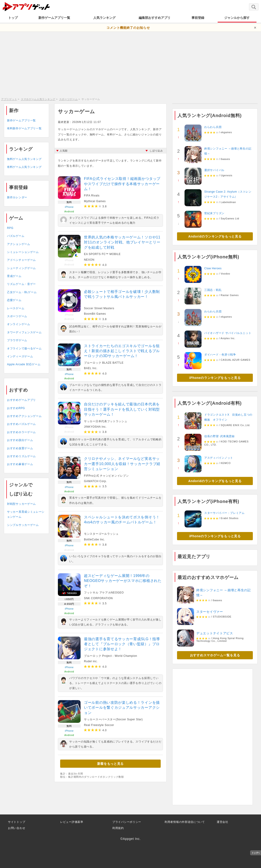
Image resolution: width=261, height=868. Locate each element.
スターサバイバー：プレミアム (224, 513)
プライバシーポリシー (127, 822)
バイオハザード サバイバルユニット (228, 333)
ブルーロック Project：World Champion (111, 656)
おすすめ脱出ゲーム (20, 440)
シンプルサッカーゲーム (23, 525)
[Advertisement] (130, 64)
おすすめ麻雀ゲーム (20, 464)
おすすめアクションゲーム (24, 416)
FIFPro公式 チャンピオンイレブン (106, 476)
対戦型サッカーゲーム (21, 504)
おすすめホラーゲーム (21, 432)
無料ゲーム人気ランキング (24, 159)
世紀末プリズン (214, 213)
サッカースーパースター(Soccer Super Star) (113, 719)
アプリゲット (9, 99)
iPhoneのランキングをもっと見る (215, 378)
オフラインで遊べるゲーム (24, 348)
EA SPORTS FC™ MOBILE (102, 254)
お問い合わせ (17, 828)
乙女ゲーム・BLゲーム (22, 292)
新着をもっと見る (111, 764)
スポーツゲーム (69, 99)
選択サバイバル (214, 170)
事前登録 (198, 18)
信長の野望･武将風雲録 (219, 436)
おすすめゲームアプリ (21, 400)
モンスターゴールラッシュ (101, 534)
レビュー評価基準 (72, 822)
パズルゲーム (16, 236)
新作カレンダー (17, 197)
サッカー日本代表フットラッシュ (106, 421)
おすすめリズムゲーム (21, 456)
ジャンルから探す (237, 18)
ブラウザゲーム (17, 340)
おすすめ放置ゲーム (20, 448)
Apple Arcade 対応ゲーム (24, 364)
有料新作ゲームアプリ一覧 (24, 128)
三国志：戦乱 (213, 290)
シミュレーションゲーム (23, 252)
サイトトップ (17, 822)
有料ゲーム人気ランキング (24, 167)
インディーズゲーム (20, 356)
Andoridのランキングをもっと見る (215, 236)
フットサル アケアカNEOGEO (104, 593)
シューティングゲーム (21, 268)
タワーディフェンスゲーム (24, 332)
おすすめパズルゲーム (21, 424)
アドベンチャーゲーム (21, 260)
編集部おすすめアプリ (155, 18)
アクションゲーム (19, 244)
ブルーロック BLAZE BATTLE (104, 363)
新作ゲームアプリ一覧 (54, 18)
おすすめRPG (16, 408)
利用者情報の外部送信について (185, 822)
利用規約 (118, 828)
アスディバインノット (219, 458)
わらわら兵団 (213, 127)
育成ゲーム (14, 276)
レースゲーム (16, 308)
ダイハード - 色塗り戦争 (220, 355)
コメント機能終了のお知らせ (128, 28)
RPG (10, 228)
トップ (13, 18)
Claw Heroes (213, 268)
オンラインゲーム (19, 324)
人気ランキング (104, 18)
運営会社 (223, 822)
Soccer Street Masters (99, 308)
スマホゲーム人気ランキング (38, 99)
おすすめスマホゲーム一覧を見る (215, 655)
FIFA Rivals (92, 196)
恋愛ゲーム (14, 300)
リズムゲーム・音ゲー (21, 284)
